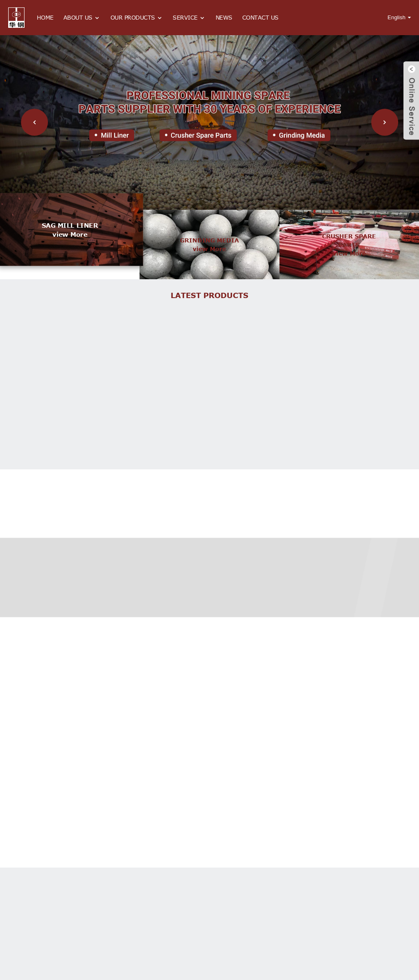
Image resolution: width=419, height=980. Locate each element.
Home (45, 17)
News (224, 17)
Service (189, 18)
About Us (82, 18)
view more (70, 234)
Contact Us (260, 17)
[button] (34, 122)
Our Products (137, 18)
